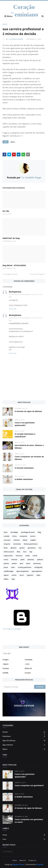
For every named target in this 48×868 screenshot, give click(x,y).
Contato (6, 668)
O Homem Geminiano (24, 468)
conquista (23, 536)
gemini (22, 548)
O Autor (28, 673)
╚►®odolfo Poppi (16, 39)
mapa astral (8, 556)
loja (31, 552)
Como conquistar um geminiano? (29, 785)
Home (15, 860)
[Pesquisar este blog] (18, 687)
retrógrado (38, 567)
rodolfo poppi (9, 571)
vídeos (6, 579)
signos (6, 575)
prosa (6, 567)
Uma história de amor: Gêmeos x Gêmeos (29, 447)
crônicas (17, 540)
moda (28, 556)
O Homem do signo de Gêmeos (28, 411)
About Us (23, 860)
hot (40, 548)
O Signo (6, 660)
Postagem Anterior (11, 274)
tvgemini (30, 575)
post (21, 563)
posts (5, 24)
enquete (7, 544)
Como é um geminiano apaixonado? (25, 424)
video (38, 575)
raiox (13, 567)
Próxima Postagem (37, 274)
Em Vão (6, 211)
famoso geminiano (31, 544)
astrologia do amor (28, 532)
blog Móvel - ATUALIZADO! (14, 265)
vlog (13, 579)
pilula (22, 559)
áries (6, 532)
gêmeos (14, 548)
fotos (6, 548)
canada (6, 536)
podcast (40, 559)
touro (22, 575)
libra (19, 552)
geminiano (32, 548)
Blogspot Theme (18, 864)
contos (33, 536)
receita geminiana (25, 567)
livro (25, 552)
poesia (14, 563)
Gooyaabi (40, 864)
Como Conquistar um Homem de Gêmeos (29, 458)
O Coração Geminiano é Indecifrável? (25, 435)
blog (39, 532)
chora (14, 536)
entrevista (17, 544)
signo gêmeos (37, 571)
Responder (13, 309)
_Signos (5, 664)
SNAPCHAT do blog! (11, 238)
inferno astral (9, 552)
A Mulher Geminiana (24, 479)
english (33, 540)
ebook (25, 540)
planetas (31, 559)
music (6, 559)
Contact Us (32, 860)
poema (6, 563)
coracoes (7, 540)
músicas (14, 559)
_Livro (27, 664)
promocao (37, 563)
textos (14, 575)
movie (35, 556)
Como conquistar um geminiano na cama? (29, 821)
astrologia (14, 532)
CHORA (5, 673)
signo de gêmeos (23, 571)
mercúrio (19, 556)
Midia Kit (28, 668)
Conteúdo (29, 660)
